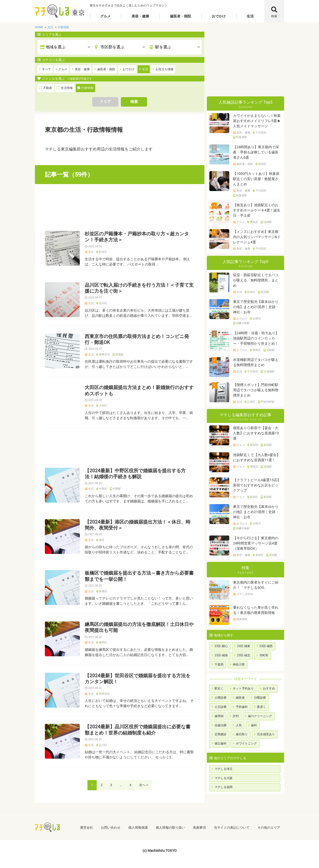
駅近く (219, 688)
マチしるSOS (245, 594)
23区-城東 (244, 646)
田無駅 (120, 355)
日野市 (257, 319)
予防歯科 (242, 707)
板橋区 (103, 592)
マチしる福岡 (224, 787)
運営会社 (86, 828)
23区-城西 (266, 646)
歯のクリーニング (260, 716)
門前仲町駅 (268, 402)
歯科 (254, 725)
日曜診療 (260, 698)
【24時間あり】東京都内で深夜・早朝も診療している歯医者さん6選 (256, 152)
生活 (250, 16)
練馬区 (103, 643)
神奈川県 (239, 665)
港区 (102, 540)
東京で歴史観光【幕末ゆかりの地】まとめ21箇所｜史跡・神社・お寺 (256, 307)
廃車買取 (242, 619)
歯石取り (242, 734)
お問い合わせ (111, 828)
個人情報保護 (138, 828)
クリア (105, 102)
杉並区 (103, 252)
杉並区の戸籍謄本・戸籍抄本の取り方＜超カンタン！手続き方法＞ (137, 237)
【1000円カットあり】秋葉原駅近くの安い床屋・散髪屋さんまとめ (256, 179)
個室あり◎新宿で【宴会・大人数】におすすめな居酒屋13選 (256, 433)
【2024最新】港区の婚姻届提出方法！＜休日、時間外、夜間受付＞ (138, 525)
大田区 (103, 406)
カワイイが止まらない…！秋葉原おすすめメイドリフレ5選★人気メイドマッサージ (257, 121)
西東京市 (104, 355)
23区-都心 (221, 646)
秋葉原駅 (241, 137)
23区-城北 (244, 655)
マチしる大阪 (224, 778)
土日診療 (221, 707)
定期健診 (221, 734)
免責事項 (199, 828)
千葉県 (219, 665)
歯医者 (240, 698)
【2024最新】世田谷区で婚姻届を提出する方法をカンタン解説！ (138, 679)
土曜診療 (221, 698)
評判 (236, 716)
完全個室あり (266, 734)
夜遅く (261, 707)
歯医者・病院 (180, 16)
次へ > (144, 785)
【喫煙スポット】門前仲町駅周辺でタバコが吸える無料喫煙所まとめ (256, 390)
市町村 (264, 655)
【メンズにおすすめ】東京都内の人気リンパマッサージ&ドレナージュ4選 (257, 237)
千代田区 (261, 133)
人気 (239, 725)
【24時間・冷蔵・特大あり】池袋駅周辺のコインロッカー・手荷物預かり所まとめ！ (256, 338)
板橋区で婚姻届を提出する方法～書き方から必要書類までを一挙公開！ (139, 576)
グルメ (105, 16)
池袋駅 (268, 222)
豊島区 (254, 222)
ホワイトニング (246, 743)
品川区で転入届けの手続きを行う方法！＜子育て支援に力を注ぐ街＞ (139, 288)
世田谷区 (104, 694)
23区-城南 (221, 655)
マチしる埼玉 (224, 769)
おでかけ (219, 16)
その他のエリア (269, 828)
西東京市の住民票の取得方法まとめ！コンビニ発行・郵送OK (137, 339)
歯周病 (219, 716)
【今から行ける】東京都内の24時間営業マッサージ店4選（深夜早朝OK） (256, 543)
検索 (274, 16)
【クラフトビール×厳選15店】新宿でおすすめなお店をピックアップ (257, 485)
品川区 (103, 303)
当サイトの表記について (232, 828)
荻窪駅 (265, 292)
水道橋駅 (269, 372)
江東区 (251, 402)
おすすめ (269, 688)
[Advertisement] (120, 207)
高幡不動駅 (243, 323)
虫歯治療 (221, 725)
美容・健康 (140, 16)
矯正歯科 (221, 743)
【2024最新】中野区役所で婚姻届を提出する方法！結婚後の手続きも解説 (135, 474)
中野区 (103, 489)
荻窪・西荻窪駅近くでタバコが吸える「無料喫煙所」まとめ (256, 280)
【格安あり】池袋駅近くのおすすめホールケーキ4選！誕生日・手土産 (257, 210)
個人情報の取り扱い (170, 828)
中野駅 (117, 489)
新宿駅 (268, 445)
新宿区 (262, 164)
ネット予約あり (243, 688)
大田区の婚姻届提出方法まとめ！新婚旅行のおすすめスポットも (139, 391)
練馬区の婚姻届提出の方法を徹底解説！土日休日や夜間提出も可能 (139, 627)
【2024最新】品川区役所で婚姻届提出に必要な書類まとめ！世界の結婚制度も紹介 (138, 730)
